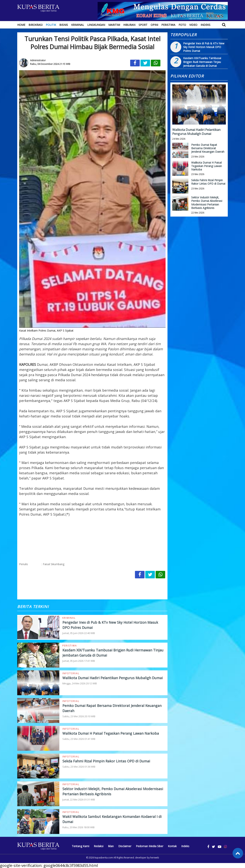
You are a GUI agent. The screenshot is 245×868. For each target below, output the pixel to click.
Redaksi (99, 846)
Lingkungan (96, 25)
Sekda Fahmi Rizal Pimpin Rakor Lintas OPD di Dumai (106, 761)
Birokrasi (36, 25)
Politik (51, 25)
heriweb (155, 858)
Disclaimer (125, 846)
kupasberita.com (104, 858)
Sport (143, 25)
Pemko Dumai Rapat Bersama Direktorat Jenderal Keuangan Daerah (208, 148)
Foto (182, 25)
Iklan (111, 846)
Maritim (114, 25)
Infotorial (71, 673)
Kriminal (78, 25)
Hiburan (129, 25)
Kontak (172, 846)
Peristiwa (168, 25)
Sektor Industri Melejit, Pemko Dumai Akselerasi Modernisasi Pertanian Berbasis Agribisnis (207, 203)
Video (193, 25)
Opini (154, 25)
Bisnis (64, 25)
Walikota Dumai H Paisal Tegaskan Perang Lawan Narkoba (111, 733)
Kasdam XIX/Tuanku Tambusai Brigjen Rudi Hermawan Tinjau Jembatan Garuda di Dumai (202, 62)
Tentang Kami (80, 846)
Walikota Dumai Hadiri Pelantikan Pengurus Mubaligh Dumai (113, 678)
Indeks (205, 25)
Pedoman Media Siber (150, 846)
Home (21, 25)
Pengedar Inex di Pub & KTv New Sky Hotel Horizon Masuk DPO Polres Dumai (204, 47)
